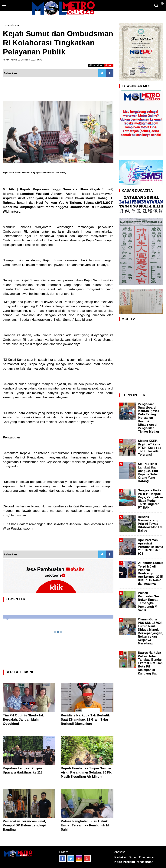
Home (6, 25)
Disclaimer (147, 857)
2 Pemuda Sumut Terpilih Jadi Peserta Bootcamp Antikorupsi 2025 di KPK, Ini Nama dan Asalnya (150, 573)
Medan (16, 25)
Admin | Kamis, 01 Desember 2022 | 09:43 (23, 60)
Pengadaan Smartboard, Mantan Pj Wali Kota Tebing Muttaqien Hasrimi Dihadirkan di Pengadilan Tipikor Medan (148, 418)
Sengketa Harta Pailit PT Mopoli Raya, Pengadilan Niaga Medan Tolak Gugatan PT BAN (150, 499)
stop (109, 65)
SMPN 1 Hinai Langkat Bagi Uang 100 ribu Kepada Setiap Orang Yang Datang (149, 472)
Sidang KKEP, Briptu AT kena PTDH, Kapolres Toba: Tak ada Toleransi (150, 448)
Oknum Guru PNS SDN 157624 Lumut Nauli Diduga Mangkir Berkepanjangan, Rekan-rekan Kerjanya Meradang (150, 631)
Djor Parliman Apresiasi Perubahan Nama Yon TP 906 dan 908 (150, 547)
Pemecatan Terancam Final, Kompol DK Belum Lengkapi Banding (24, 825)
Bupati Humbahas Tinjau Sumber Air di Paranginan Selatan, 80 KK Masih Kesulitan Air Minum (86, 772)
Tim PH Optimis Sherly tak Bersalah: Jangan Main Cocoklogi (23, 720)
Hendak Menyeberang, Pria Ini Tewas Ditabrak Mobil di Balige (150, 524)
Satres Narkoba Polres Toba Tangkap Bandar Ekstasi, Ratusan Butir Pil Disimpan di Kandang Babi (150, 663)
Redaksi (120, 857)
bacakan (96, 65)
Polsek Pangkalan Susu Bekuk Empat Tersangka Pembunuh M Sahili (85, 825)
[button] (162, 2)
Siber (133, 857)
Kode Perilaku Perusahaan (134, 862)
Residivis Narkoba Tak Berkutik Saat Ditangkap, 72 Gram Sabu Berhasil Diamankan (85, 720)
